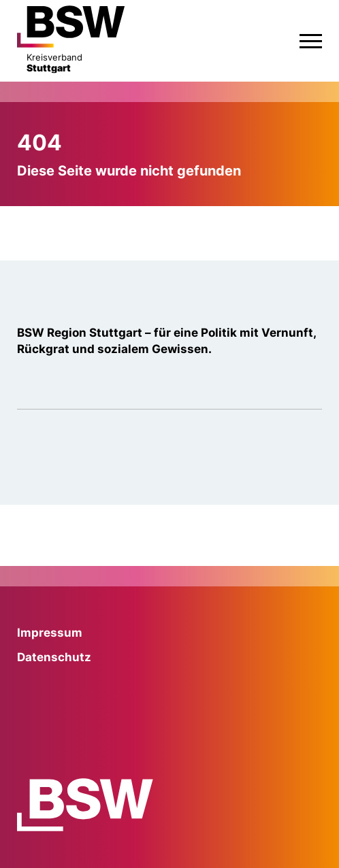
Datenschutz (54, 657)
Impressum (50, 633)
